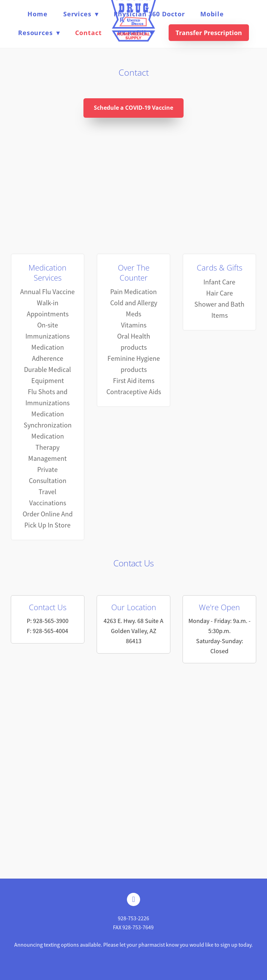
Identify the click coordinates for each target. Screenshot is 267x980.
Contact (88, 33)
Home (38, 14)
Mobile (212, 14)
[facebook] (133, 899)
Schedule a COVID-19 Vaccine (133, 108)
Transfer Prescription (209, 33)
